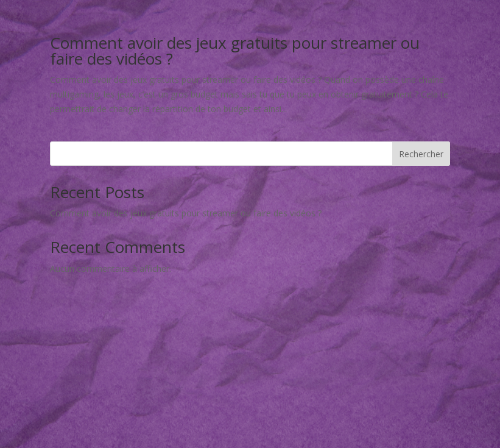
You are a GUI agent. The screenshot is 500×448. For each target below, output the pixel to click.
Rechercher (421, 154)
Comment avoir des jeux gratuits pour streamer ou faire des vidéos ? (235, 51)
